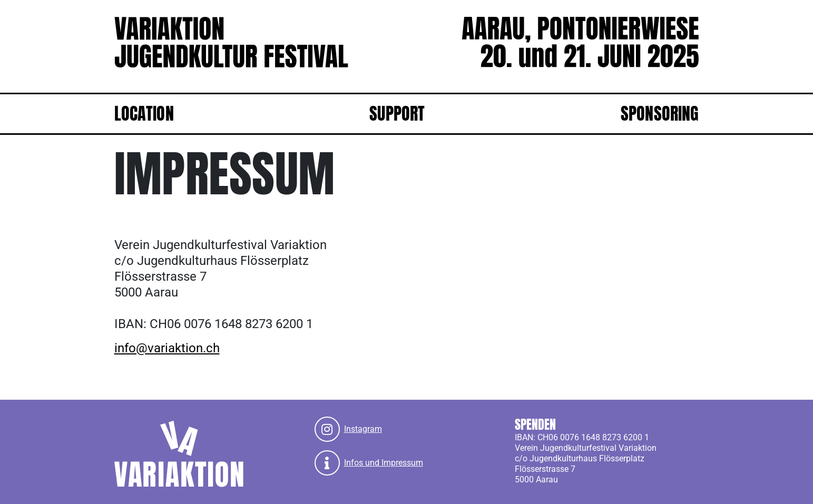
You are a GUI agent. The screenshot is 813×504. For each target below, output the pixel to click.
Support (397, 114)
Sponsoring (660, 114)
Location (144, 114)
